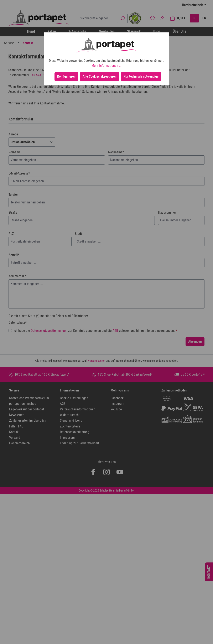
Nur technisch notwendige (141, 76)
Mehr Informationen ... (106, 66)
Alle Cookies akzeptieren (100, 76)
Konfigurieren (66, 76)
